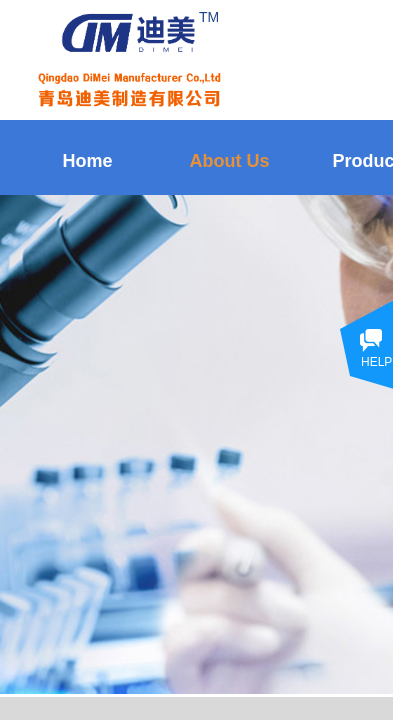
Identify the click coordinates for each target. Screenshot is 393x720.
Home (87, 161)
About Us (230, 161)
